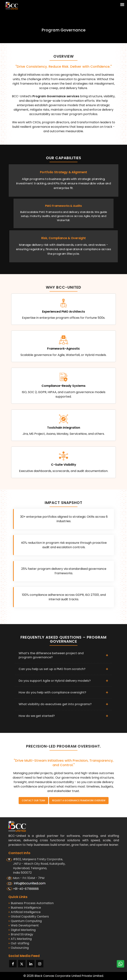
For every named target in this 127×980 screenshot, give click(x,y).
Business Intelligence (25, 908)
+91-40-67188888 (26, 889)
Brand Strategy (21, 934)
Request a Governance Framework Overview (79, 800)
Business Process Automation (31, 903)
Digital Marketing (22, 930)
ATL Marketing (20, 939)
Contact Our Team (33, 800)
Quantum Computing (25, 921)
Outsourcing (19, 948)
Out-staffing (19, 943)
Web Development (24, 926)
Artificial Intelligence (24, 912)
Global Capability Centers (29, 917)
